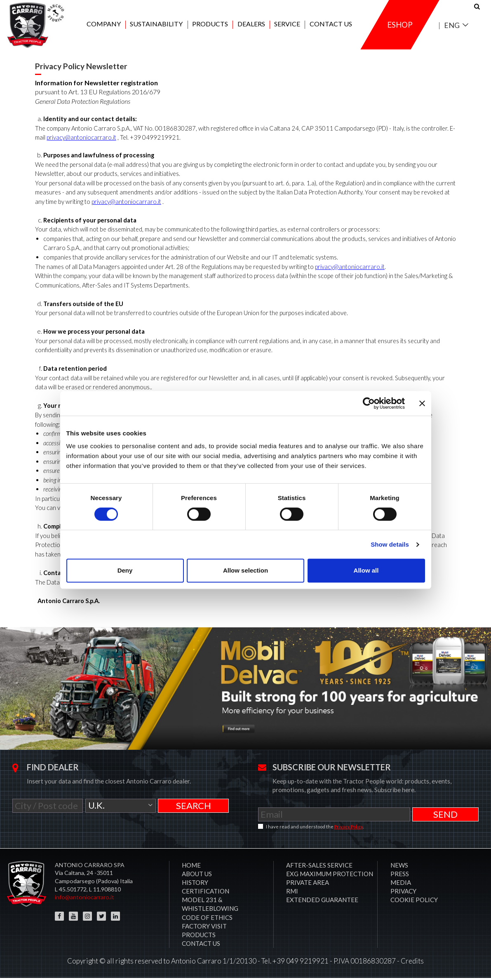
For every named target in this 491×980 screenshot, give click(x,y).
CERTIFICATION (206, 893)
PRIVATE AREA (308, 884)
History (195, 884)
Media (401, 884)
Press (400, 876)
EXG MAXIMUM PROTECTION (330, 876)
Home (191, 867)
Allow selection (245, 570)
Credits (412, 963)
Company (104, 25)
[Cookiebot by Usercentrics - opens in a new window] (369, 403)
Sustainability (156, 25)
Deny (125, 570)
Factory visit (204, 928)
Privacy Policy (349, 829)
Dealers (251, 25)
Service (287, 25)
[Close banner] (422, 403)
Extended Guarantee (322, 902)
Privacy (403, 893)
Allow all (366, 570)
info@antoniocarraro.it (85, 899)
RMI (292, 893)
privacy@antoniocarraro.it (81, 139)
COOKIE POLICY (414, 902)
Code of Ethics (207, 919)
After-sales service (319, 867)
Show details (390, 544)
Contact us (331, 25)
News (399, 867)
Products (210, 25)
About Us (197, 876)
